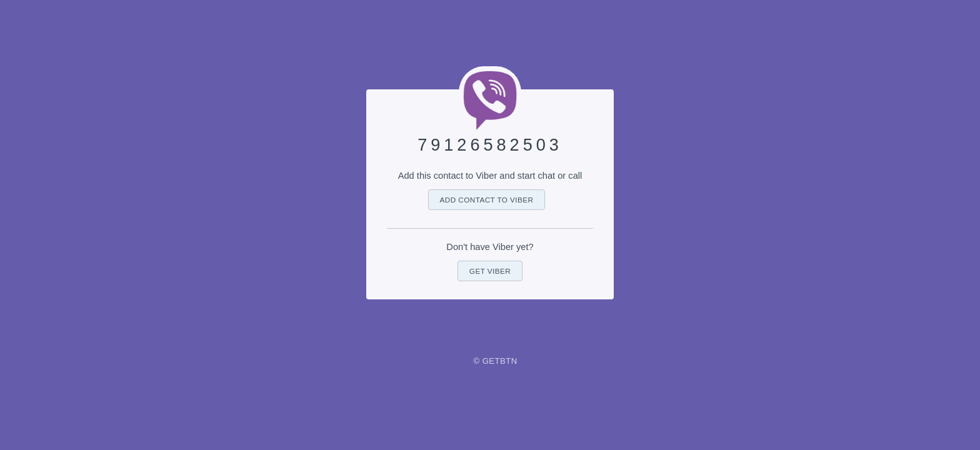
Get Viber (490, 271)
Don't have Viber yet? (490, 247)
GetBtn (500, 361)
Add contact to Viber (487, 200)
